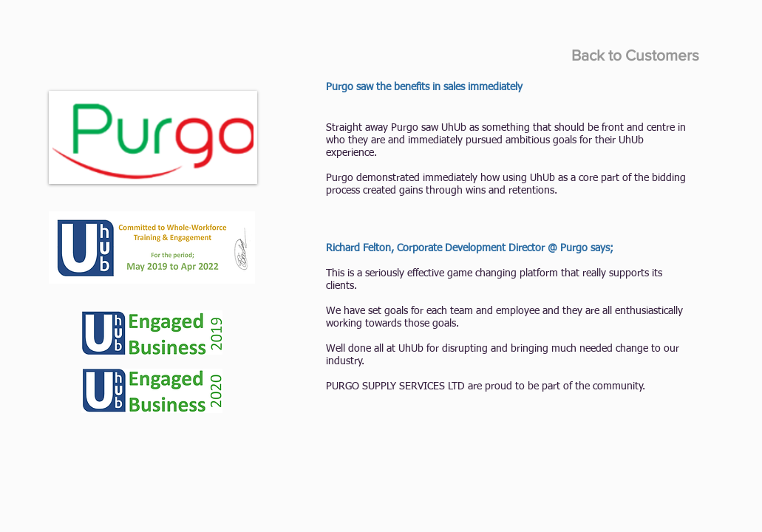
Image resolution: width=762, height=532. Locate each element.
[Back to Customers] (636, 55)
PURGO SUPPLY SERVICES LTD (395, 386)
